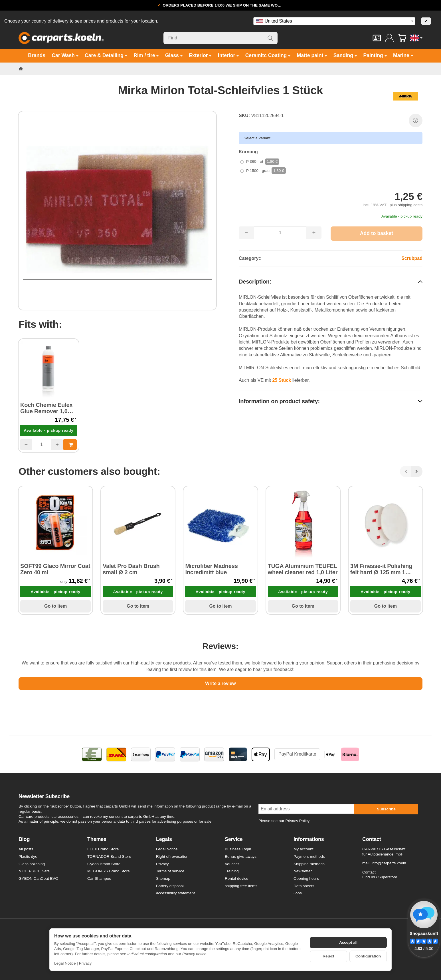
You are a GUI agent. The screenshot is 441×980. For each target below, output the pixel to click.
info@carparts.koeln (389, 863)
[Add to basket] (377, 234)
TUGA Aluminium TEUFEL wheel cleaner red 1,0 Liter (303, 569)
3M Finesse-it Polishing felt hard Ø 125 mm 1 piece (381, 569)
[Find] (221, 38)
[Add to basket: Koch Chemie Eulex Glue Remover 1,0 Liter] (70, 445)
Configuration (368, 956)
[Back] (406, 471)
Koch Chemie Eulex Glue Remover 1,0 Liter (46, 408)
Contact (372, 839)
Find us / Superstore (380, 877)
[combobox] (334, 21)
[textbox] (334, 21)
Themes (97, 839)
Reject (328, 956)
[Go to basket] (402, 38)
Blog (24, 839)
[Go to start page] (61, 38)
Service (234, 839)
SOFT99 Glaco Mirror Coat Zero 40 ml (55, 569)
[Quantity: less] (26, 445)
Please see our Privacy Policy (284, 821)
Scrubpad (412, 258)
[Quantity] (41, 445)
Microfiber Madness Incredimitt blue (211, 569)
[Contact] (377, 38)
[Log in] (389, 38)
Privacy (85, 963)
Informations (309, 839)
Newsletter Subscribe (44, 797)
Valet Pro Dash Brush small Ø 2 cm (131, 569)
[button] (331, 281)
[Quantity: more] (57, 445)
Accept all (348, 942)
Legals (164, 839)
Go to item (55, 606)
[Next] (417, 471)
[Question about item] (416, 121)
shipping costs (410, 205)
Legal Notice (65, 963)
